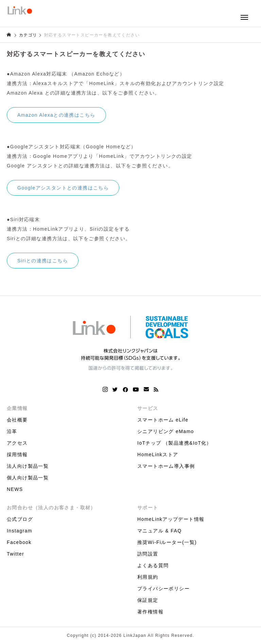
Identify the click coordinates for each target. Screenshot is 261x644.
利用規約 (148, 577)
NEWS (15, 489)
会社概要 (17, 420)
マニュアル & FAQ (160, 531)
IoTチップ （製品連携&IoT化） (175, 443)
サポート (148, 508)
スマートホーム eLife (163, 420)
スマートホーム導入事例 (166, 466)
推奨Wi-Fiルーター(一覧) (167, 542)
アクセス (17, 443)
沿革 (12, 431)
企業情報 (17, 408)
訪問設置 (148, 554)
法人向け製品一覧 (28, 466)
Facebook (19, 542)
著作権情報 (150, 612)
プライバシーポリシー (163, 589)
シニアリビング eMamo (166, 431)
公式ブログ (20, 519)
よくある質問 (153, 565)
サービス (148, 408)
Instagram (20, 531)
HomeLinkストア (158, 455)
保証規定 (148, 600)
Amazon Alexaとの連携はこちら (56, 115)
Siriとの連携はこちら (43, 261)
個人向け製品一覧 (28, 478)
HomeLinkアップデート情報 (171, 519)
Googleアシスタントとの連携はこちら (63, 188)
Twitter (15, 554)
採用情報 (17, 455)
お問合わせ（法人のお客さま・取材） (51, 508)
